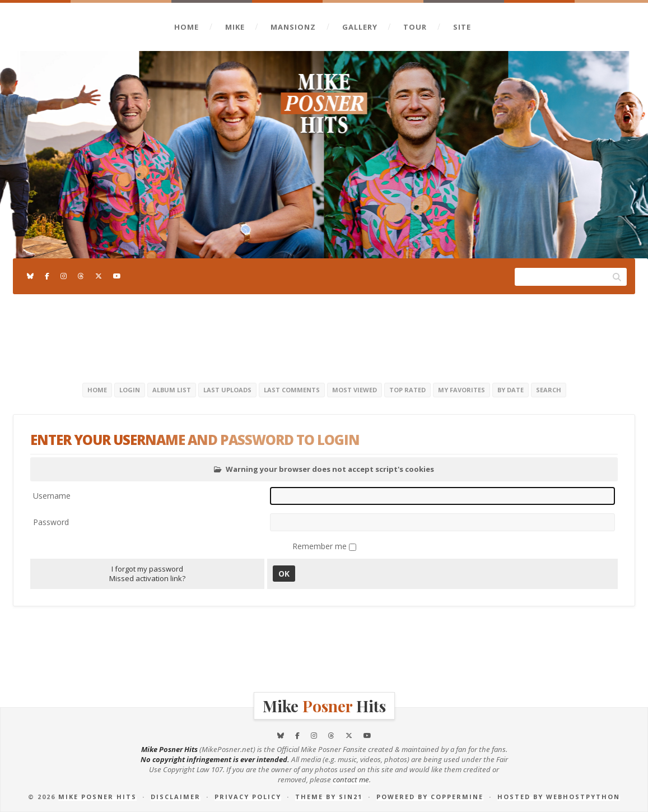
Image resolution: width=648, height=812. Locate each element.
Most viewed (355, 390)
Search (549, 390)
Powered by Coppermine (430, 797)
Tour (415, 27)
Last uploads (227, 390)
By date (511, 390)
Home (187, 27)
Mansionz (293, 27)
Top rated (407, 390)
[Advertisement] (324, 336)
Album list (172, 390)
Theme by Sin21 (329, 797)
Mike (235, 27)
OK (284, 574)
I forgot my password (147, 569)
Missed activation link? (147, 578)
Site (462, 27)
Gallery (360, 27)
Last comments (292, 390)
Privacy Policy (248, 797)
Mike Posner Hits (97, 797)
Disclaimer (176, 797)
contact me (351, 779)
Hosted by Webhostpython (559, 797)
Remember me (321, 546)
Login (130, 390)
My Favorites (461, 390)
